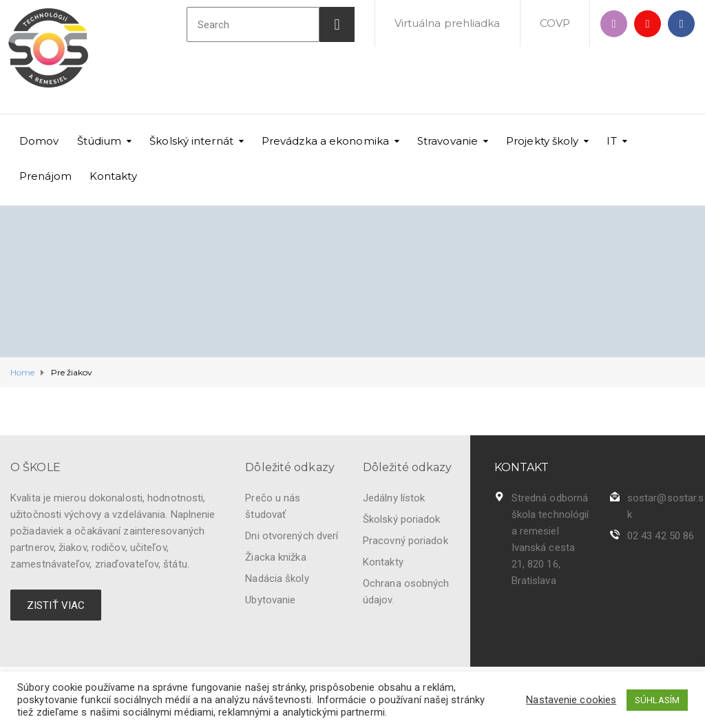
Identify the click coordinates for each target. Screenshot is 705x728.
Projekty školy (542, 141)
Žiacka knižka (275, 557)
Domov (39, 141)
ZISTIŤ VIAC (56, 605)
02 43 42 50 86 (661, 536)
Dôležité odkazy (290, 467)
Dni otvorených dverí (292, 536)
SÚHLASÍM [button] (657, 700)
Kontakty (113, 176)
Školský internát (191, 141)
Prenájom (45, 176)
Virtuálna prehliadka (448, 23)
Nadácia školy (277, 579)
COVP (555, 23)
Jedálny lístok (394, 498)
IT (611, 141)
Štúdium (99, 141)
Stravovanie (448, 141)
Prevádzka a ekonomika (325, 141)
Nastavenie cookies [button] (571, 700)
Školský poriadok (402, 519)
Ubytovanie (270, 600)
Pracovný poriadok (406, 541)
